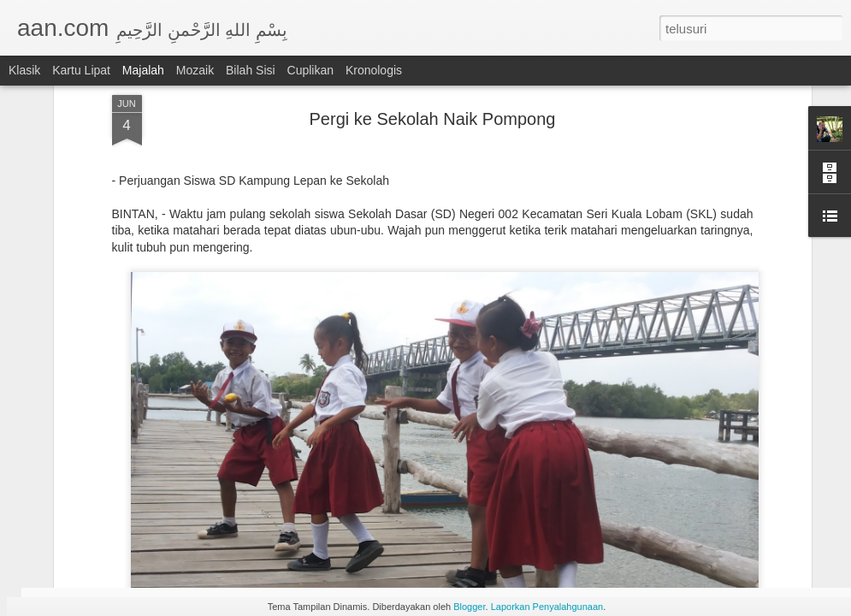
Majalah (143, 70)
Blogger (469, 607)
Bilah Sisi (251, 70)
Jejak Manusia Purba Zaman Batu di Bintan (340, 492)
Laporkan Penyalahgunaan (547, 607)
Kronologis (374, 70)
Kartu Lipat (81, 70)
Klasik (24, 70)
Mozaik (195, 70)
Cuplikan (310, 70)
